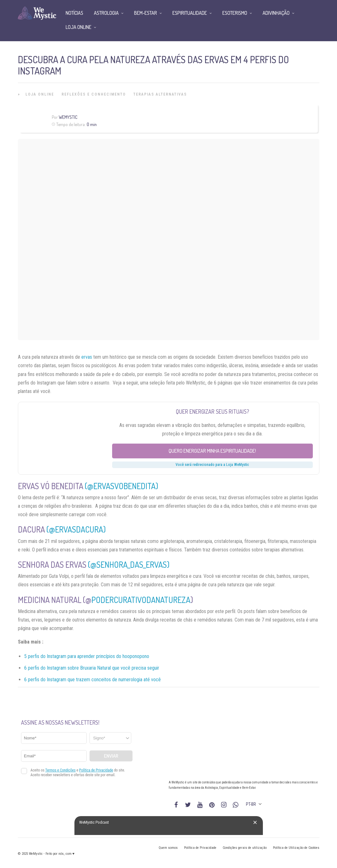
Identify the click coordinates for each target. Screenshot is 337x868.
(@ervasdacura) (76, 529)
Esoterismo (235, 13)
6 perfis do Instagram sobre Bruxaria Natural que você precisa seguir (92, 668)
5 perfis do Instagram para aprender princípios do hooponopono (87, 656)
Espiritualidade (190, 13)
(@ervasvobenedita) (122, 486)
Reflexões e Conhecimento (94, 94)
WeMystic (68, 117)
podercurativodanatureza (141, 600)
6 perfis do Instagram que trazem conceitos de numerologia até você (92, 680)
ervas (87, 357)
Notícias (74, 13)
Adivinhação (276, 13)
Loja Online (40, 94)
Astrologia (106, 13)
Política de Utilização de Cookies (296, 848)
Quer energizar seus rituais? (212, 412)
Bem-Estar (146, 13)
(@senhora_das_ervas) (129, 564)
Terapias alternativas (160, 94)
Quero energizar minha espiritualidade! (212, 451)
